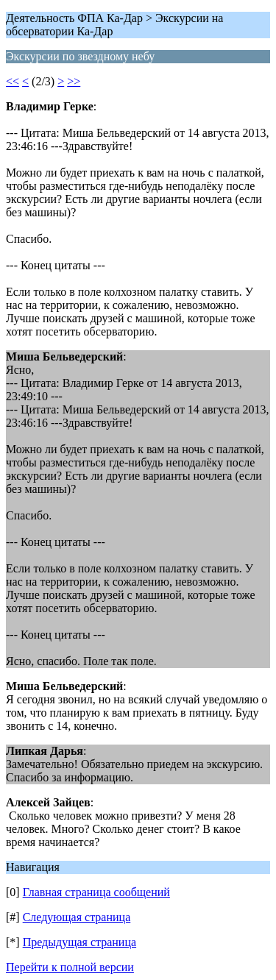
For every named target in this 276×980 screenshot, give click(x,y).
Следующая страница (77, 917)
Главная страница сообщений (96, 892)
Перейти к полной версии (70, 967)
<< (13, 81)
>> (74, 81)
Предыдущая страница (79, 942)
